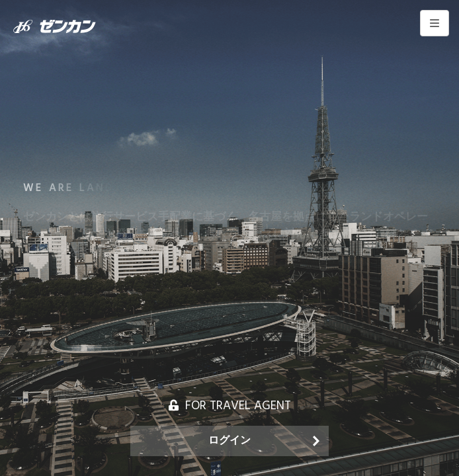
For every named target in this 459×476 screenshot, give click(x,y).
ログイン (230, 441)
